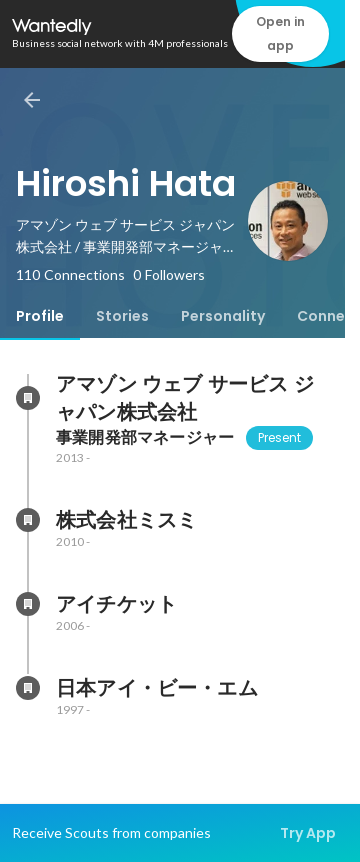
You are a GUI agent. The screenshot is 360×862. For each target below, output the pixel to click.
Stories (122, 316)
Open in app (280, 33)
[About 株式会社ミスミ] (28, 520)
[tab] (40, 316)
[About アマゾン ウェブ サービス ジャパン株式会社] (28, 398)
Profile (40, 316)
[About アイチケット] (28, 604)
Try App (308, 833)
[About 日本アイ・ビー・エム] (28, 688)
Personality (223, 316)
